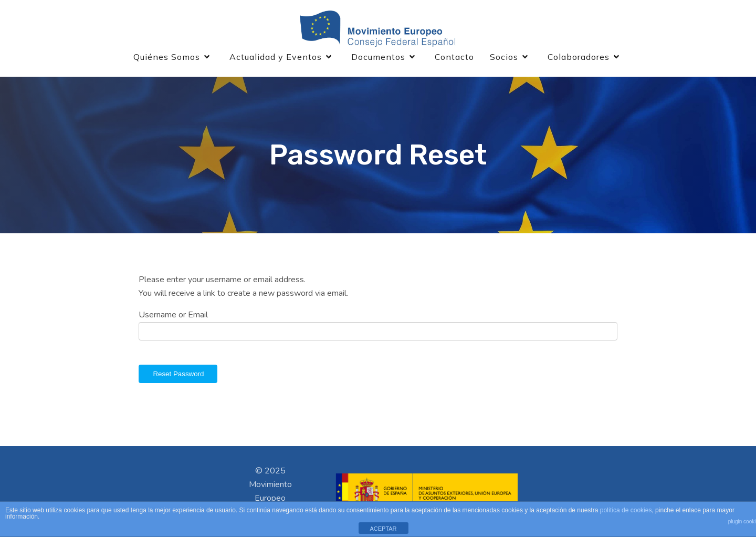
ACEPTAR (383, 529)
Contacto (454, 57)
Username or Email (173, 315)
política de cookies (626, 510)
